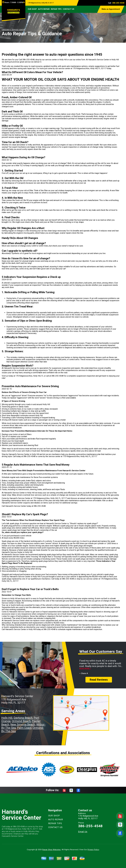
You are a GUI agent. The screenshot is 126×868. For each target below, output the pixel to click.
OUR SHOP (32, 9)
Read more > (85, 669)
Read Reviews (99, 680)
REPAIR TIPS (56, 9)
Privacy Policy (93, 850)
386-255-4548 (118, 3)
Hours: (13, 2)
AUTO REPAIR (44, 9)
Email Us (83, 832)
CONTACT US (68, 9)
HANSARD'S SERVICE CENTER (13, 30)
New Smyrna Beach (23, 724)
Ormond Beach (21, 721)
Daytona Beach (23, 718)
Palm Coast (24, 728)
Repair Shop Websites (52, 850)
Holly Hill (7, 718)
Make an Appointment (111, 9)
